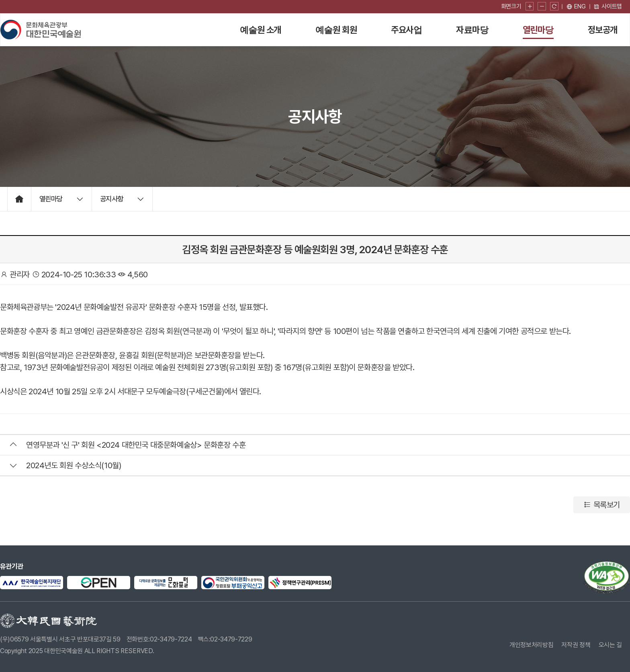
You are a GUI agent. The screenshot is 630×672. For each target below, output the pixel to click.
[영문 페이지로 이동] (576, 7)
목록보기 (602, 505)
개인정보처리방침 (531, 645)
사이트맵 (608, 6)
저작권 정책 (576, 645)
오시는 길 (610, 645)
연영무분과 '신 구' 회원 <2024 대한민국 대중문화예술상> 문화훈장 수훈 (136, 445)
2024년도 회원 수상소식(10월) (74, 465)
